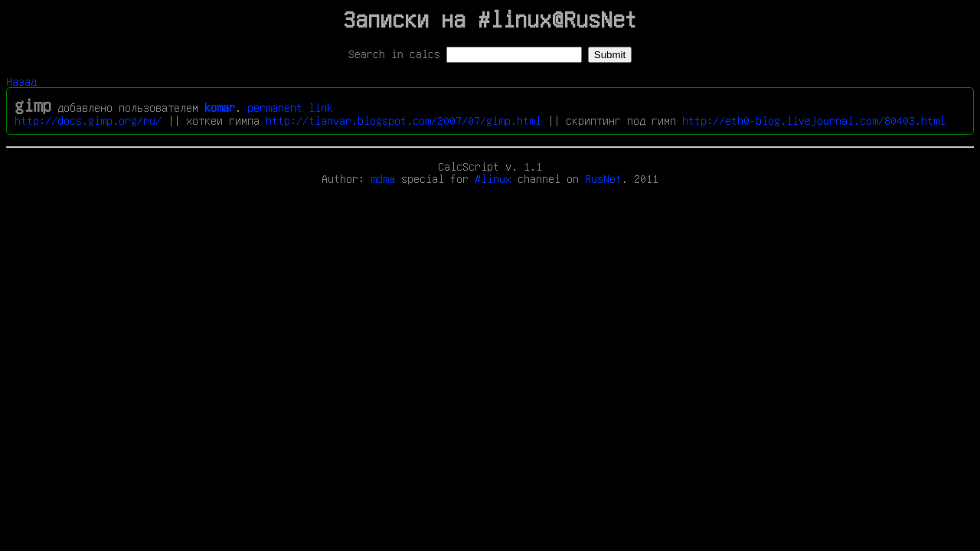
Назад (21, 81)
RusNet (603, 178)
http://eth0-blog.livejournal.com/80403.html (814, 120)
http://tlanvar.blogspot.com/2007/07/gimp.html (403, 120)
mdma (383, 178)
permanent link (290, 107)
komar (220, 107)
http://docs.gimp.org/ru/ (88, 120)
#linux (493, 178)
